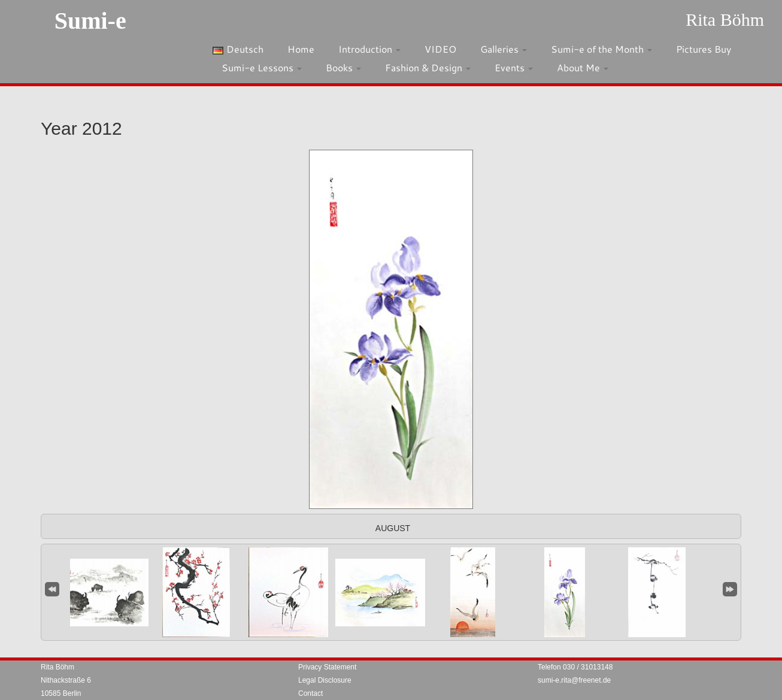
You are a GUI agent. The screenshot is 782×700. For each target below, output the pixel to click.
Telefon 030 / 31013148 (575, 667)
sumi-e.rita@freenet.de (574, 680)
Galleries (504, 49)
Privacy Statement (327, 667)
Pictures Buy (704, 49)
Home (301, 49)
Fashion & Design (428, 67)
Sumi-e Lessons (262, 67)
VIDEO (440, 49)
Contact (310, 693)
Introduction (369, 49)
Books (343, 67)
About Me (583, 67)
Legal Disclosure (325, 680)
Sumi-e (90, 21)
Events (514, 67)
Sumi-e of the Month (601, 49)
